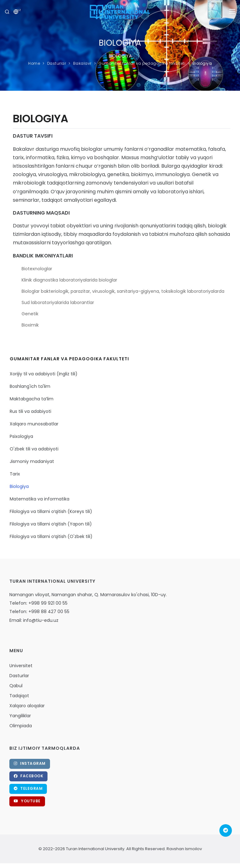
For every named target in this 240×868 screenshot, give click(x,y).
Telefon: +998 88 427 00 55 (39, 612)
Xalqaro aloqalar (27, 706)
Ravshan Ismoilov (184, 849)
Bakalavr (82, 63)
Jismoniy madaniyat (32, 461)
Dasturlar (57, 63)
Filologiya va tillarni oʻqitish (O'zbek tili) (51, 536)
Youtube (27, 801)
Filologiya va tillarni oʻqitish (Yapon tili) (51, 524)
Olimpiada (21, 726)
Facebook (28, 776)
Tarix (15, 474)
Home (34, 63)
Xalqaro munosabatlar (34, 424)
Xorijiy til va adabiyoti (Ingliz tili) (44, 374)
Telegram (28, 788)
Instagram (30, 763)
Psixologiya (21, 436)
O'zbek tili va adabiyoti (34, 449)
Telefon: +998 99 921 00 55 (38, 603)
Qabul (16, 686)
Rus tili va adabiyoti (30, 411)
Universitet (21, 666)
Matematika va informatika (40, 499)
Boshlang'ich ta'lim (30, 386)
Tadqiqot (19, 696)
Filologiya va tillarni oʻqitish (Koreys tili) (51, 511)
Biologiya (202, 63)
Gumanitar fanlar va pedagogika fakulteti (142, 63)
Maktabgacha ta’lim (32, 399)
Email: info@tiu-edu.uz (34, 620)
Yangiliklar (20, 716)
